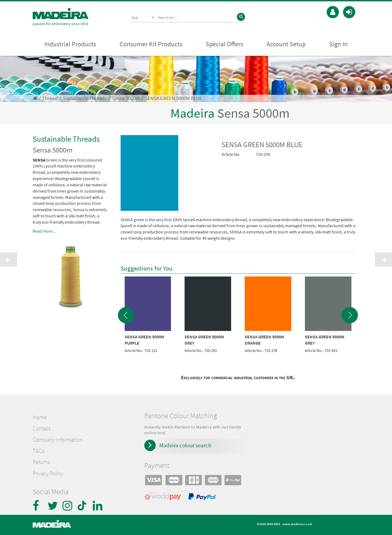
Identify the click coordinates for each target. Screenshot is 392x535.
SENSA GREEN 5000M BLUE (173, 98)
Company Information (58, 440)
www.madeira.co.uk (297, 524)
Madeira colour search (185, 445)
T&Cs (39, 451)
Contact (42, 428)
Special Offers (224, 44)
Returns (41, 462)
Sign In (338, 44)
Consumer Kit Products (151, 44)
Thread (50, 98)
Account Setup (286, 44)
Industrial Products (70, 44)
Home (40, 417)
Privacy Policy (48, 473)
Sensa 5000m (126, 98)
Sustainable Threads (85, 98)
